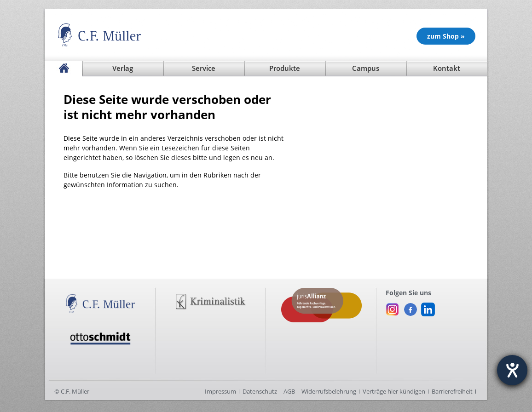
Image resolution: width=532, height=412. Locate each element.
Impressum (220, 391)
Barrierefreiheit (452, 391)
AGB (289, 391)
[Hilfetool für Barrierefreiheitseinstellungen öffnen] (512, 370)
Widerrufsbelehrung (329, 391)
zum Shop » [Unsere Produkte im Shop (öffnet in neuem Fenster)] (446, 36)
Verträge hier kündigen (394, 391)
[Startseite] (64, 69)
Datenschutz (260, 391)
